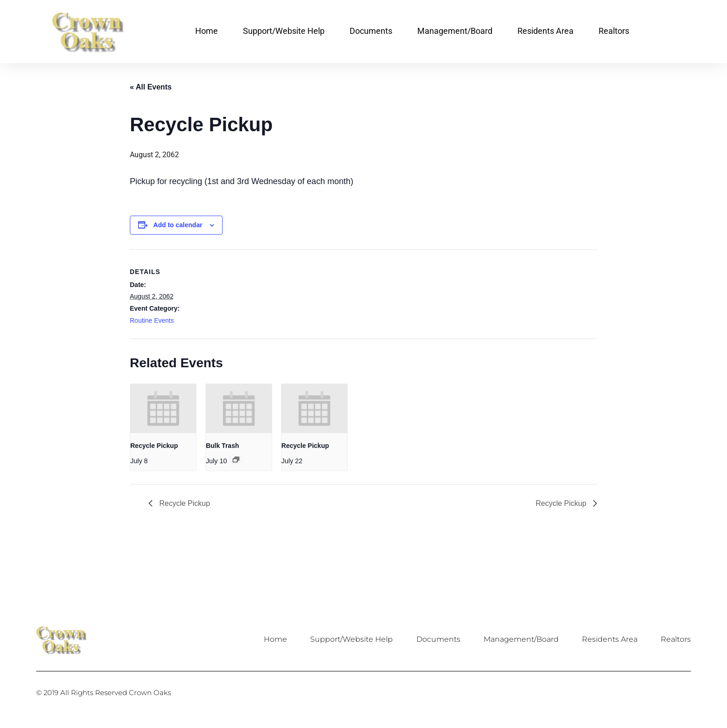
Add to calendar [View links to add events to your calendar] (178, 225)
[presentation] (163, 409)
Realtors (614, 31)
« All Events (151, 87)
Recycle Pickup (154, 446)
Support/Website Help (284, 31)
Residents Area (545, 31)
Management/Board (455, 31)
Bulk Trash (223, 446)
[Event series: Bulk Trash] (236, 460)
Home (207, 31)
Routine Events (152, 320)
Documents (371, 31)
